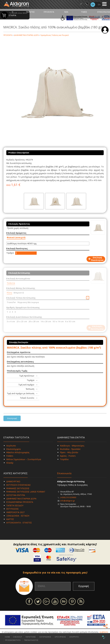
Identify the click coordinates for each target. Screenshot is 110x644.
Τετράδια (64, 459)
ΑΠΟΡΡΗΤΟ (74, 637)
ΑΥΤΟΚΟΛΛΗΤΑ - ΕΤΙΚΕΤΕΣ (19, 523)
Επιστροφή (12, 418)
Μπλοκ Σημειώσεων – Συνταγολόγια (24, 459)
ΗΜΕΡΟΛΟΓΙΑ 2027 (15, 512)
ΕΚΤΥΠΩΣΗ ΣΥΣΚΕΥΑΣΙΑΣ (18, 485)
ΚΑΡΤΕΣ (10, 519)
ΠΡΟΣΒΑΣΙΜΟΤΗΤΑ (13, 640)
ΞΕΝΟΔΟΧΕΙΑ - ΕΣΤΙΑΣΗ (18, 516)
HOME (7, 637)
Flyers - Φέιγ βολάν (69, 452)
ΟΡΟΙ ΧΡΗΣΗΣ (60, 637)
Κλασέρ (10, 463)
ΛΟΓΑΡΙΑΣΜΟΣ (45, 637)
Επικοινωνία (64, 473)
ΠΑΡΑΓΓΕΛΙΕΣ (31, 637)
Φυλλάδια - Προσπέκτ (70, 449)
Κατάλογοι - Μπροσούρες (72, 446)
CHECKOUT (17, 637)
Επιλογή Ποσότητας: (17, 248)
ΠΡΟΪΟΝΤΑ (49, 12)
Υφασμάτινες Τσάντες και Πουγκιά (54, 35)
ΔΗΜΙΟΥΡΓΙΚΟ (13, 481)
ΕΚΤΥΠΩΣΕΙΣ (12, 509)
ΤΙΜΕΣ (84, 12)
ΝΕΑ (66, 12)
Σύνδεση (105, 30)
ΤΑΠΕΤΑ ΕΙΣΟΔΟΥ (15, 505)
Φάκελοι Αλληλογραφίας (18, 452)
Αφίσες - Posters (68, 456)
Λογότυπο (11, 446)
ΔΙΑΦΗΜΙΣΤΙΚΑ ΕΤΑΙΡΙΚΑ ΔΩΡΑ (26, 35)
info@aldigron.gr (68, 501)
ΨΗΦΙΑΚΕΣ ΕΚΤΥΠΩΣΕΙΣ (18, 488)
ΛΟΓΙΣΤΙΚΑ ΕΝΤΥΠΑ (16, 495)
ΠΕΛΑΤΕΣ (30, 12)
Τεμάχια (10, 253)
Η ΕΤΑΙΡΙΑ (12, 14)
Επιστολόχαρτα (13, 449)
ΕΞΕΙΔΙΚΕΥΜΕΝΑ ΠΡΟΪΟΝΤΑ (20, 502)
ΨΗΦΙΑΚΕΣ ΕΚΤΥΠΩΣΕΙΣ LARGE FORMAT (26, 492)
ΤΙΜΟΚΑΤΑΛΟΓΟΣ (31, 640)
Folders (10, 456)
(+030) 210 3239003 (68, 497)
